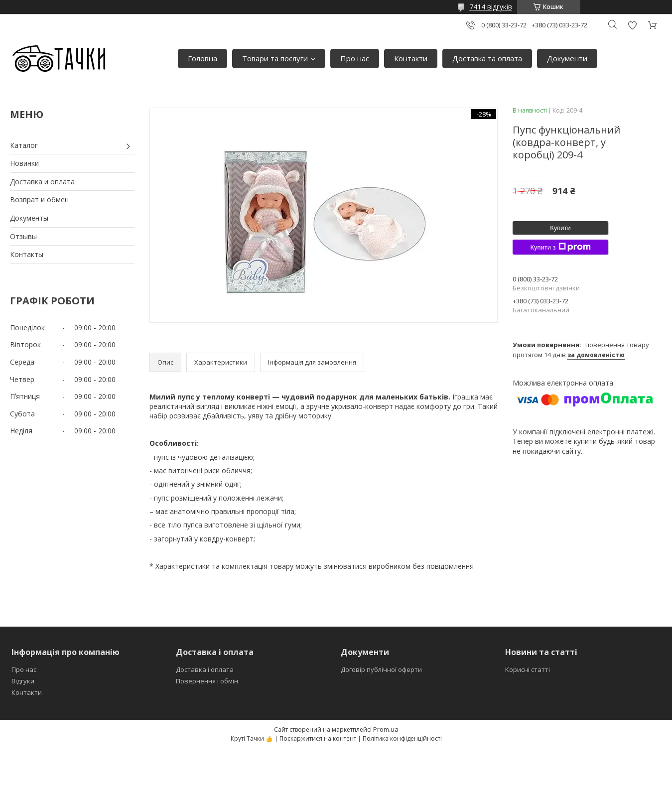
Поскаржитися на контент (318, 738)
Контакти (411, 58)
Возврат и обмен (39, 199)
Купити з (560, 247)
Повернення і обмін (207, 681)
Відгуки (23, 681)
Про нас (355, 58)
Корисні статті (528, 669)
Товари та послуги (275, 58)
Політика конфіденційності (402, 738)
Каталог (24, 145)
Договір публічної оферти (381, 669)
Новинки (24, 163)
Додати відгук (632, 25)
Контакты (27, 254)
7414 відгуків (491, 7)
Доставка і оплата (205, 669)
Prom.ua (386, 729)
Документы (29, 218)
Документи (567, 58)
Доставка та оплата (487, 58)
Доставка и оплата (42, 182)
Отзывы (23, 236)
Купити (560, 228)
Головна (202, 58)
